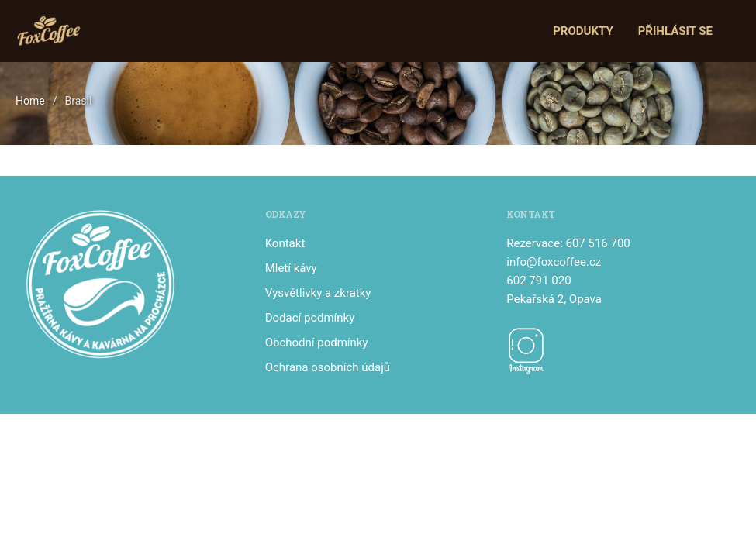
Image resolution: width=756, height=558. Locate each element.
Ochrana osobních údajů (328, 367)
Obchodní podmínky (317, 343)
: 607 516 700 (595, 243)
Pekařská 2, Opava (554, 299)
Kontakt (285, 243)
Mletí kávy (291, 268)
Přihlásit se (675, 31)
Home (30, 101)
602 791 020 (539, 281)
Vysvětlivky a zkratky (318, 293)
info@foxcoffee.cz (554, 262)
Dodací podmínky (310, 318)
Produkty (583, 31)
